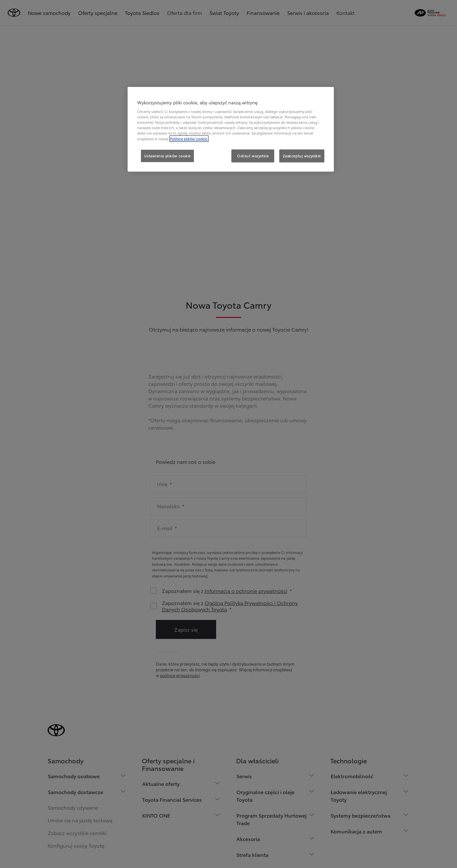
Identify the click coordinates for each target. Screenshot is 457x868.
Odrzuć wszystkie (253, 156)
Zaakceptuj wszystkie (302, 156)
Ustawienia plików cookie (167, 156)
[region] (231, 129)
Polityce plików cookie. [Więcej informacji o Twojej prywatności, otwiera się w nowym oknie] (189, 139)
